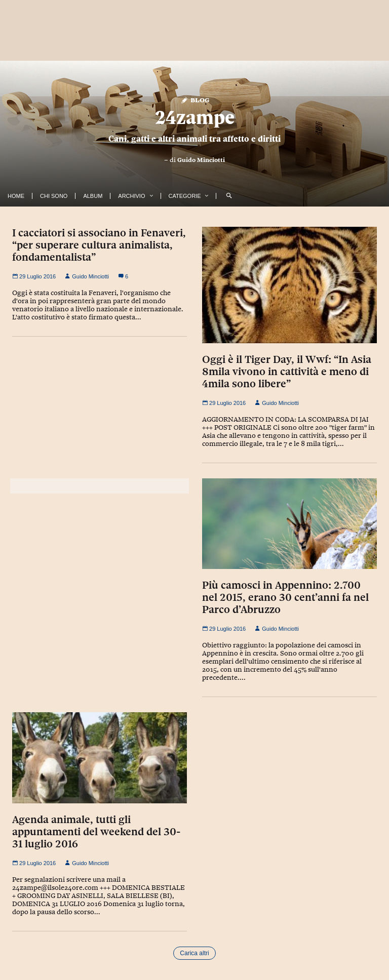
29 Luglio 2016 (34, 276)
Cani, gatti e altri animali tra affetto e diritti (194, 139)
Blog (195, 99)
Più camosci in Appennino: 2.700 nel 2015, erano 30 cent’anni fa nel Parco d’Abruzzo (285, 597)
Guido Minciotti (201, 160)
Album (93, 196)
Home (16, 196)
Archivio (131, 196)
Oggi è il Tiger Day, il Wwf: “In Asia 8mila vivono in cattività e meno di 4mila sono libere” (287, 372)
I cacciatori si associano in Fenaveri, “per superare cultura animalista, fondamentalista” (99, 245)
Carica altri (194, 953)
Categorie (185, 196)
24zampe (195, 117)
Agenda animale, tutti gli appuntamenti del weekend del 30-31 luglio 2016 (96, 832)
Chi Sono (54, 196)
